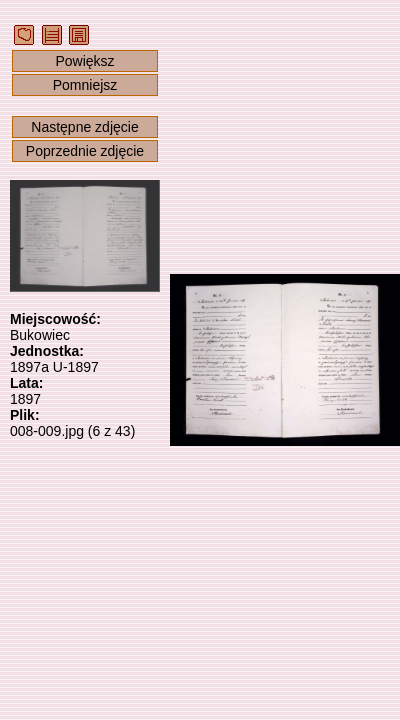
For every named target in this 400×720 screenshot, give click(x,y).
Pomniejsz (85, 85)
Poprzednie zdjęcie (85, 151)
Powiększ (84, 61)
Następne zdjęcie (84, 127)
